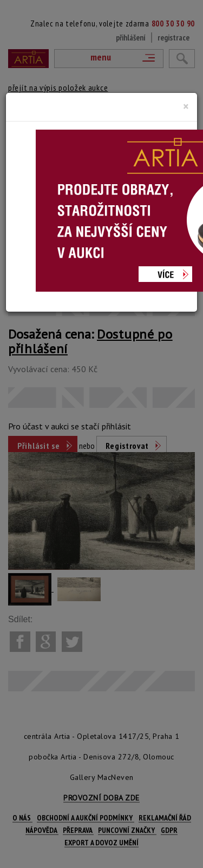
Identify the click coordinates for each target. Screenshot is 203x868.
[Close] (186, 106)
